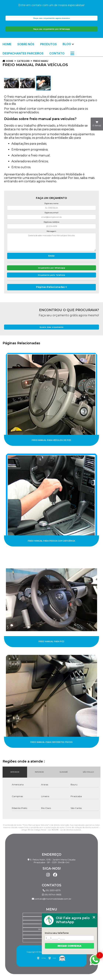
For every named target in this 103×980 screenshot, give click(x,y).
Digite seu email (52, 213)
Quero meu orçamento (51, 327)
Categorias (23, 61)
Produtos (48, 44)
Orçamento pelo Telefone (52, 275)
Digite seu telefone (52, 222)
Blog (67, 44)
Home (7, 44)
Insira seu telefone (57, 933)
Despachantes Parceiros (23, 53)
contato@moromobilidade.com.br (52, 899)
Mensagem (51, 231)
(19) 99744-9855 (52, 895)
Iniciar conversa (69, 946)
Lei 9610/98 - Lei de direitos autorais (65, 830)
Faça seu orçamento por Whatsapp (52, 29)
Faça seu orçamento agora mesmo (52, 18)
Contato (57, 53)
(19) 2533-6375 (52, 890)
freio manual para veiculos (41, 61)
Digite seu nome (51, 203)
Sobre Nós (26, 44)
